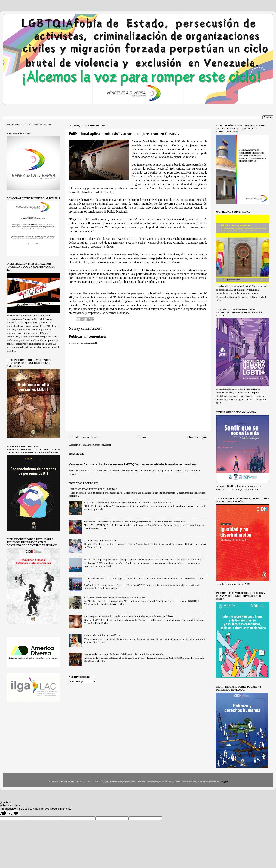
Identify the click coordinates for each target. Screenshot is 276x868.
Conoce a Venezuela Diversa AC (100, 541)
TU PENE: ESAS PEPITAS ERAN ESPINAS (94, 489)
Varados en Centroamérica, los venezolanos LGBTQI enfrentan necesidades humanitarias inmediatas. (133, 464)
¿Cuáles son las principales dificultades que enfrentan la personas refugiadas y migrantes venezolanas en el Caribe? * (143, 560)
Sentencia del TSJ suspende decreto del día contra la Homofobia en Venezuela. (124, 654)
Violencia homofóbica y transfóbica (102, 635)
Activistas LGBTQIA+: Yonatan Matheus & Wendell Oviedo (115, 597)
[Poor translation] (14, 813)
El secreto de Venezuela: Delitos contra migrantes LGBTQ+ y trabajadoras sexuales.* (127, 502)
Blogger (224, 782)
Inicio (142, 437)
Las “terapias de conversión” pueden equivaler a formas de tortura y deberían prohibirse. (129, 616)
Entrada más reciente (83, 437)
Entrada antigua (196, 437)
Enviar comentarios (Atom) (97, 445)
